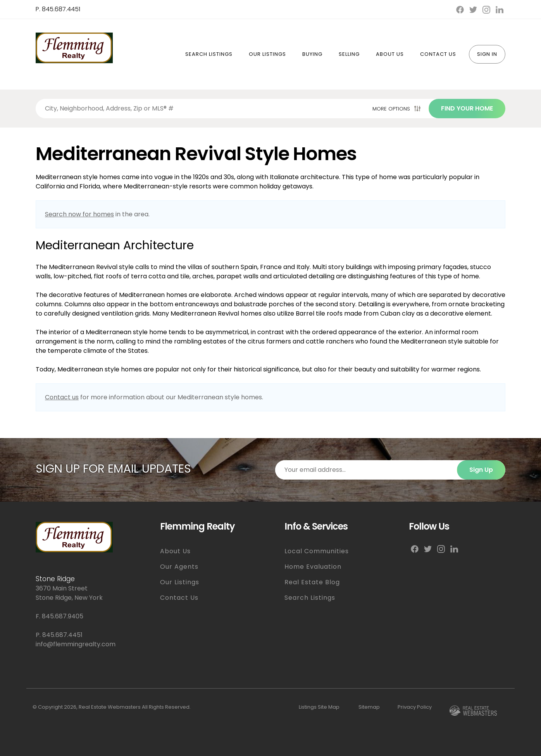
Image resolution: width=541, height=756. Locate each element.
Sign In (487, 54)
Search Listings (209, 54)
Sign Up (481, 470)
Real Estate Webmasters (110, 707)
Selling (349, 54)
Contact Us (438, 54)
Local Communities (317, 551)
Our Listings (267, 54)
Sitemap (369, 707)
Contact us (62, 397)
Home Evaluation (313, 567)
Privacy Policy (415, 707)
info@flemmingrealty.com (76, 644)
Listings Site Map (319, 707)
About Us (390, 54)
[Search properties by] (202, 109)
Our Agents (179, 567)
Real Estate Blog (312, 582)
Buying (312, 54)
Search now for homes (79, 214)
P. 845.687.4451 (58, 9)
